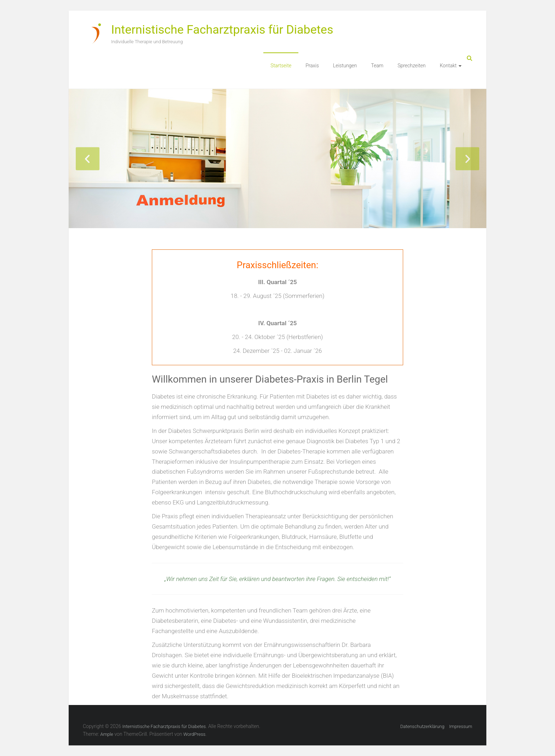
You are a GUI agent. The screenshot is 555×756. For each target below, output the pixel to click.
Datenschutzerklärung (422, 726)
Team (377, 66)
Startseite (281, 66)
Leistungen (345, 66)
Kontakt (448, 66)
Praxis (312, 66)
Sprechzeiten (411, 66)
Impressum (461, 726)
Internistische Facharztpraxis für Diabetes (222, 29)
